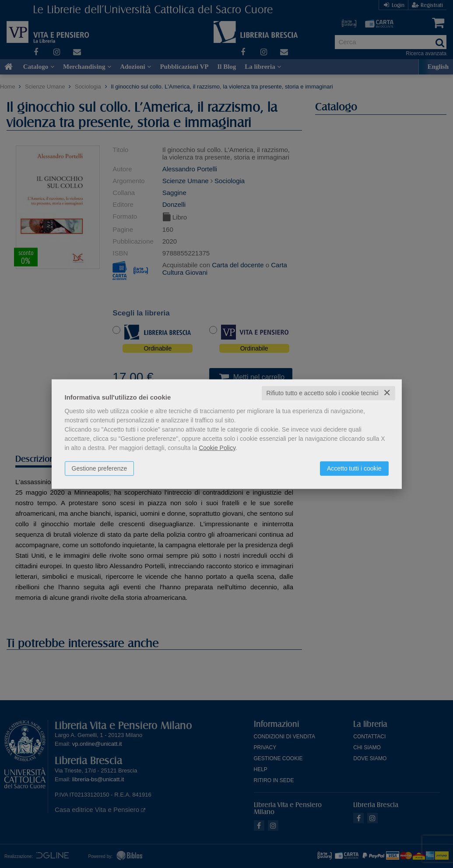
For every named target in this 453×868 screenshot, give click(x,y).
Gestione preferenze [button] (100, 468)
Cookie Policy (217, 448)
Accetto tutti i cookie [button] (354, 468)
